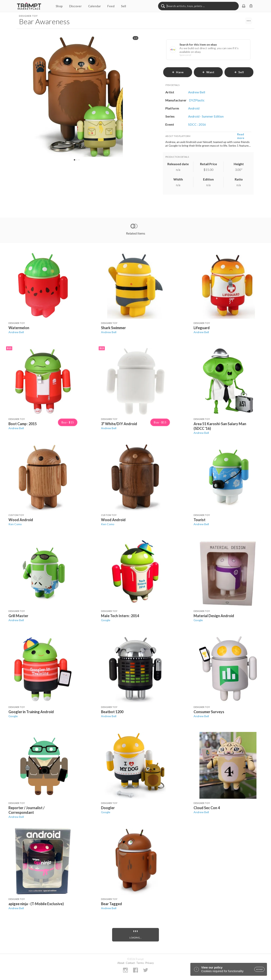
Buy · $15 (68, 422)
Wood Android (21, 520)
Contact (130, 963)
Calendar (94, 6)
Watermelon (19, 328)
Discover (75, 6)
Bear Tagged (112, 904)
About (121, 963)
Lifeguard (202, 328)
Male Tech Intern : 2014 (120, 616)
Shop (59, 6)
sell (239, 72)
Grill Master (18, 616)
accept (259, 969)
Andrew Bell (16, 332)
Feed (111, 6)
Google (106, 620)
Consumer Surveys (209, 712)
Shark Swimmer (113, 328)
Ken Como (15, 524)
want (208, 72)
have (178, 72)
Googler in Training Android (31, 712)
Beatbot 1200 (112, 712)
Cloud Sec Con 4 (207, 808)
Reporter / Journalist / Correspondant (27, 810)
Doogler (108, 808)
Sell (124, 6)
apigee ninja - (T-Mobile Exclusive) (36, 904)
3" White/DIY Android (119, 424)
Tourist (200, 520)
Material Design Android (214, 616)
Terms (140, 963)
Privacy (150, 963)
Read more (241, 136)
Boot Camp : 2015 (23, 424)
